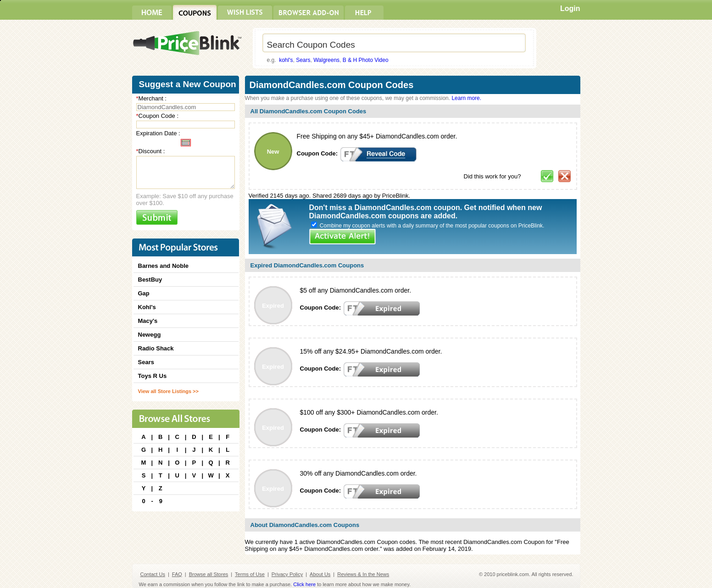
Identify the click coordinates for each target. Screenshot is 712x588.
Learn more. (466, 98)
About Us (320, 574)
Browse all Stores (209, 574)
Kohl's (147, 307)
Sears (303, 60)
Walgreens (326, 60)
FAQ (177, 574)
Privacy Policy (287, 574)
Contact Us (153, 574)
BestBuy (150, 280)
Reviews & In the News (363, 574)
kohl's (286, 60)
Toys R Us (153, 376)
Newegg (150, 335)
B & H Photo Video (366, 60)
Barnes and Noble (164, 266)
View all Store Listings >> (168, 391)
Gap (144, 293)
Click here (304, 584)
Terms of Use (250, 574)
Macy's (148, 321)
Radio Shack (156, 348)
